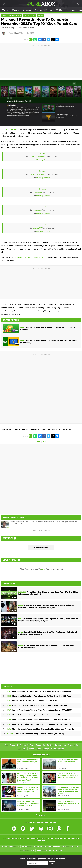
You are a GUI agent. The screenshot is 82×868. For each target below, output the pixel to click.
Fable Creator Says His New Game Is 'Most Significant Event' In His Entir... (38, 705)
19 (14, 597)
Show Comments (41, 547)
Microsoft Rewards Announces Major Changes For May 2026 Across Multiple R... (40, 729)
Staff (19, 745)
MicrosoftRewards (43, 160)
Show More (41, 815)
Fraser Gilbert (14, 33)
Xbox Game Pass (30, 15)
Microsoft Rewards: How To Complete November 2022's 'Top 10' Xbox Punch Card (39, 22)
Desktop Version (58, 749)
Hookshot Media (14, 838)
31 (14, 624)
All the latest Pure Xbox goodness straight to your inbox (41, 859)
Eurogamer (24, 850)
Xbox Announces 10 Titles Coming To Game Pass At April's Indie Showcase (38, 720)
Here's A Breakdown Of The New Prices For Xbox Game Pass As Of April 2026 (39, 710)
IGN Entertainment (33, 838)
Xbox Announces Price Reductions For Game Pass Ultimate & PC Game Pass (39, 691)
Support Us (40, 745)
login (43, 569)
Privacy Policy (61, 745)
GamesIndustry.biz (44, 850)
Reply (47, 530)
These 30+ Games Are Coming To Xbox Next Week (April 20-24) (35, 734)
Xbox (4, 15)
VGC (33, 850)
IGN (77, 846)
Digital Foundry (54, 846)
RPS (61, 850)
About (12, 745)
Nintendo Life (14, 846)
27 (14, 611)
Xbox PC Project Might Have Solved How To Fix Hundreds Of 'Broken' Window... (40, 724)
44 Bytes (50, 838)
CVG (55, 850)
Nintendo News (68, 846)
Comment (42, 153)
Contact (50, 745)
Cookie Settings (43, 749)
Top (5, 745)
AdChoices (58, 838)
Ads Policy (22, 749)
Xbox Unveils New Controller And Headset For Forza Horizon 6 (33, 701)
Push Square (27, 846)
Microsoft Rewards (15, 15)
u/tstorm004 (37, 192)
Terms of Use (74, 745)
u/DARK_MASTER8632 (37, 156)
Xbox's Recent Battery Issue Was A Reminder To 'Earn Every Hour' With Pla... (39, 696)
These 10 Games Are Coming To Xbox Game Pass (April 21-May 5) (35, 715)
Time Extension (40, 846)
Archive (32, 749)
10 (14, 651)
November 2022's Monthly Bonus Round (31, 257)
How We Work (28, 745)
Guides (40, 15)
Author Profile (37, 530)
